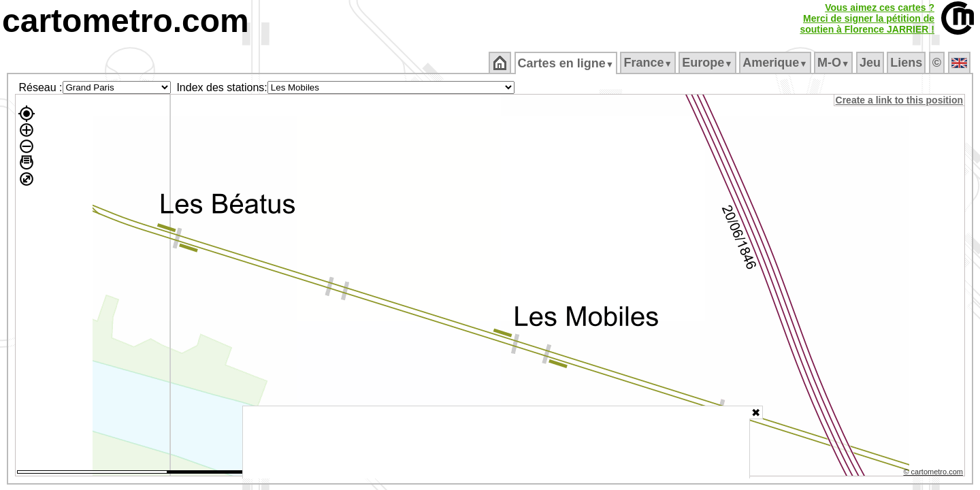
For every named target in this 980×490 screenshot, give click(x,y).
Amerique (776, 63)
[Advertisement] (496, 442)
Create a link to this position (900, 100)
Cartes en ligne (567, 63)
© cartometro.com (934, 474)
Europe (708, 63)
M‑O (835, 63)
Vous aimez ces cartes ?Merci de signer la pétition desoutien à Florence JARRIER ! (867, 18)
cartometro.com (126, 21)
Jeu (871, 63)
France (649, 63)
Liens (908, 63)
